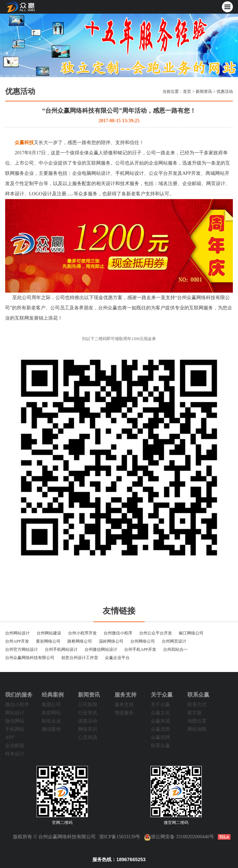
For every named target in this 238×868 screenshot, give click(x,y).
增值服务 (124, 713)
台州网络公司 (143, 641)
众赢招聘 (160, 737)
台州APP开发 (17, 641)
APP (10, 737)
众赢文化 (160, 713)
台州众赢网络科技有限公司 (30, 658)
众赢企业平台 (117, 658)
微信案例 (51, 729)
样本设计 (15, 754)
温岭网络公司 (111, 641)
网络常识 (88, 729)
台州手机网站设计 (61, 649)
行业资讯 (88, 713)
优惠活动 (225, 92)
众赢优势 (160, 729)
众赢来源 (160, 721)
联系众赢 (160, 746)
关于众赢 (162, 695)
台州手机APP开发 (140, 649)
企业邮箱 (15, 746)
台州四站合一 (175, 649)
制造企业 (51, 721)
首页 (187, 92)
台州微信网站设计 (101, 649)
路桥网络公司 (80, 641)
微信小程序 (17, 705)
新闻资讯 (204, 92)
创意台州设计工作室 (80, 658)
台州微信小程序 (118, 633)
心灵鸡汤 (88, 737)
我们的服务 (19, 695)
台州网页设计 (174, 641)
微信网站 (15, 721)
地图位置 (197, 721)
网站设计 (15, 713)
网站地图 (197, 729)
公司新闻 (88, 705)
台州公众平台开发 (156, 633)
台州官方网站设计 (22, 649)
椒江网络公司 (191, 633)
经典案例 (53, 695)
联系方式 (197, 705)
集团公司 (51, 705)
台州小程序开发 (82, 633)
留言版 (195, 713)
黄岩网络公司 (48, 641)
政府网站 (51, 713)
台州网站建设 (49, 633)
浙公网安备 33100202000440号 (179, 837)
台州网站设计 (17, 633)
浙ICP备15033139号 (120, 837)
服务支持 (125, 695)
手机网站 (15, 729)
